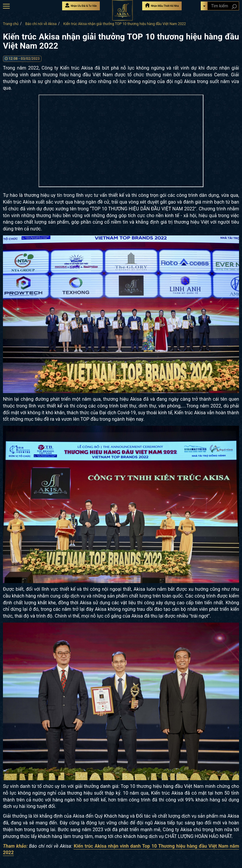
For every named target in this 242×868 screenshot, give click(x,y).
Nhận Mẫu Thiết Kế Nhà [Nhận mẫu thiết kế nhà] (162, 5)
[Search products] (234, 7)
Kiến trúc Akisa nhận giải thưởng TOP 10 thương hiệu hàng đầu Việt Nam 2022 (125, 24)
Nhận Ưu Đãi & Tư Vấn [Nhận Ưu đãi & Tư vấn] (81, 5)
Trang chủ (11, 24)
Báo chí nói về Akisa (41, 24)
